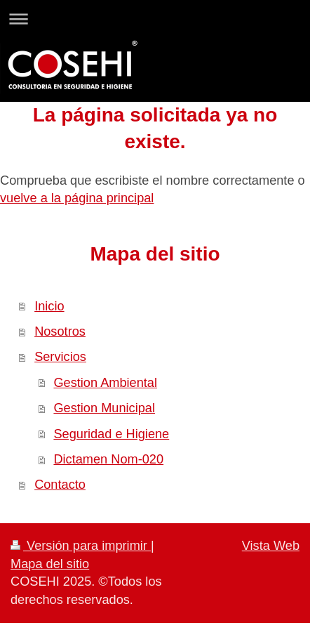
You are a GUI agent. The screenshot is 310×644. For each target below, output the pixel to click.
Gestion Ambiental (105, 383)
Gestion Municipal (104, 408)
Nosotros (60, 331)
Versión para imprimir (81, 546)
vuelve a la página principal (77, 198)
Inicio (49, 306)
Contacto (60, 485)
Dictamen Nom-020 (108, 459)
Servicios (60, 357)
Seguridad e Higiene (111, 434)
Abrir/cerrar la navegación (155, 19)
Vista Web (271, 546)
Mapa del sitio (50, 564)
